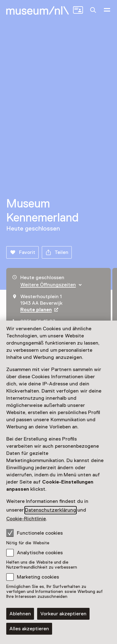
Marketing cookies (38, 577)
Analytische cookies (40, 553)
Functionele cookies (34, 533)
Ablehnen (20, 614)
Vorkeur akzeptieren (63, 614)
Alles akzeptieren (29, 629)
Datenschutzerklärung (51, 510)
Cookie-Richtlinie (26, 519)
